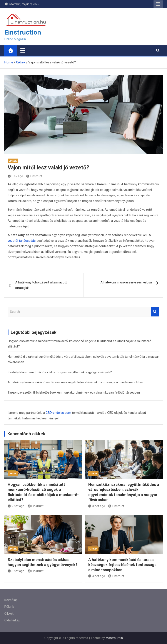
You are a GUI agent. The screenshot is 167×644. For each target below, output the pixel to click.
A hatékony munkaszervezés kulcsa (126, 282)
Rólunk (9, 607)
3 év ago (15, 176)
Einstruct (34, 176)
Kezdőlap (11, 600)
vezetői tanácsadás (22, 241)
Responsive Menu (158, 4)
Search (155, 312)
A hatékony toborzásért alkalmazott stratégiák (41, 285)
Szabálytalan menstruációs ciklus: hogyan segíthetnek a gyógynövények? (60, 372)
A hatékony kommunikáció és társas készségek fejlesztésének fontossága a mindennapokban (75, 382)
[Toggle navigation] (23, 50)
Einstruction (23, 32)
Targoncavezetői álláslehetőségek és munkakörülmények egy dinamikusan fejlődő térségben (74, 392)
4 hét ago (97, 576)
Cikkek (13, 161)
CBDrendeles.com (58, 413)
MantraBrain (114, 638)
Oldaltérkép (12, 620)
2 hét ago (16, 506)
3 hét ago (97, 506)
